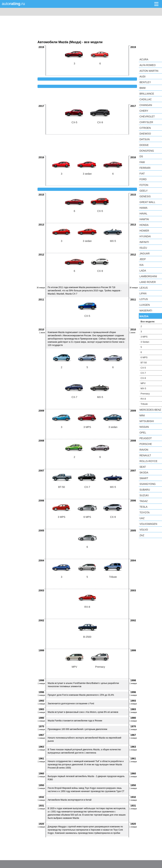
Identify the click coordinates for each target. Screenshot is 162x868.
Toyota (144, 512)
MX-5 (143, 388)
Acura (144, 59)
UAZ (142, 518)
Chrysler (146, 122)
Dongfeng (147, 151)
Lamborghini (148, 276)
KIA (142, 265)
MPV (143, 383)
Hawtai (144, 219)
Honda (144, 225)
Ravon (144, 450)
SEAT (143, 467)
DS (141, 156)
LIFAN (143, 293)
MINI (142, 415)
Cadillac (146, 99)
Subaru (145, 490)
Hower (144, 231)
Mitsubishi (147, 421)
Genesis (145, 196)
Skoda (144, 473)
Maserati (146, 311)
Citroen (145, 128)
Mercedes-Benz (150, 410)
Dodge (144, 145)
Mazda (144, 316)
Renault (145, 455)
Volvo (144, 530)
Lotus (144, 299)
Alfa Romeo (148, 65)
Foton (144, 185)
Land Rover (148, 282)
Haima (143, 208)
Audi (142, 77)
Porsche (146, 444)
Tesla (143, 507)
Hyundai (145, 236)
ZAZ (142, 535)
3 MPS (144, 337)
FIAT (142, 174)
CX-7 (143, 373)
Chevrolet (147, 116)
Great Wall (147, 202)
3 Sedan (145, 342)
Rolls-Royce (148, 461)
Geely (144, 191)
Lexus (144, 288)
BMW (143, 88)
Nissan (144, 427)
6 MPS (144, 357)
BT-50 (144, 363)
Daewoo (145, 134)
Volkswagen (148, 524)
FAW (142, 162)
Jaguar (145, 253)
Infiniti (144, 242)
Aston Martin (149, 71)
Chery (144, 111)
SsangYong (148, 484)
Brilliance (147, 94)
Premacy (145, 394)
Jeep (143, 259)
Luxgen (145, 305)
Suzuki (144, 495)
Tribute (144, 404)
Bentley (145, 82)
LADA (143, 271)
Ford (143, 179)
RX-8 (143, 399)
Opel (143, 433)
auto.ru (13, 4)
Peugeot (146, 438)
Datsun (145, 139)
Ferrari (145, 168)
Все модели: (148, 322)
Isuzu (143, 248)
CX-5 (143, 368)
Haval (143, 214)
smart (144, 478)
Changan (146, 105)
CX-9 (143, 378)
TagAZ (144, 501)
